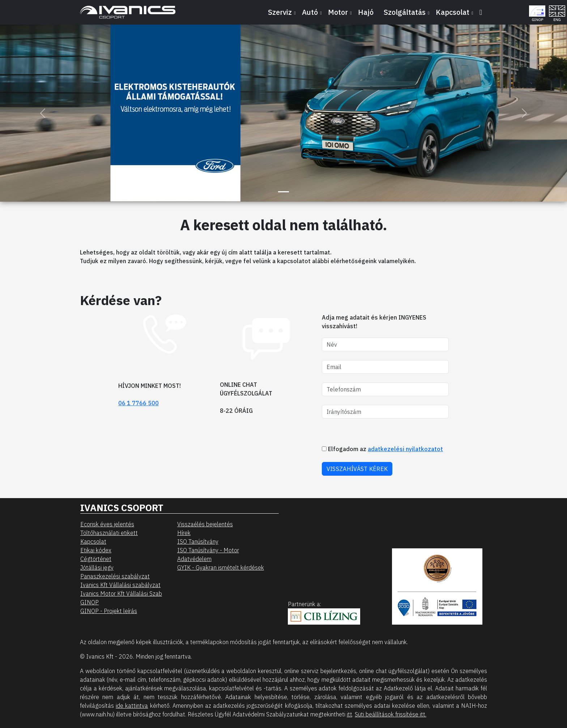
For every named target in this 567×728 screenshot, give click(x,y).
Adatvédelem (194, 559)
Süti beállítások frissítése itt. (391, 714)
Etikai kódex (96, 550)
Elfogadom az (382, 449)
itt (349, 714)
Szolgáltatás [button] (405, 12)
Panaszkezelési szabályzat (115, 576)
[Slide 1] (283, 192)
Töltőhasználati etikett (109, 533)
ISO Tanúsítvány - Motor (208, 550)
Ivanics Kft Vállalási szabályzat (120, 585)
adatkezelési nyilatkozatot (405, 449)
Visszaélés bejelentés (205, 524)
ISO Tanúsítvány (198, 541)
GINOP (89, 602)
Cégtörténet (96, 559)
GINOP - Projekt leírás (109, 611)
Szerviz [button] (280, 12)
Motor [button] (338, 12)
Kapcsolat (93, 541)
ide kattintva (132, 706)
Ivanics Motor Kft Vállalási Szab (121, 594)
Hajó (366, 12)
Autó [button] (310, 12)
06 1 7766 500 (138, 403)
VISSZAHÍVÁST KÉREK (357, 469)
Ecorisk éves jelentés (107, 524)
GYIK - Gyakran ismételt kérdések (221, 568)
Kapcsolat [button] (453, 12)
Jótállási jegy (97, 568)
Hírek (184, 533)
